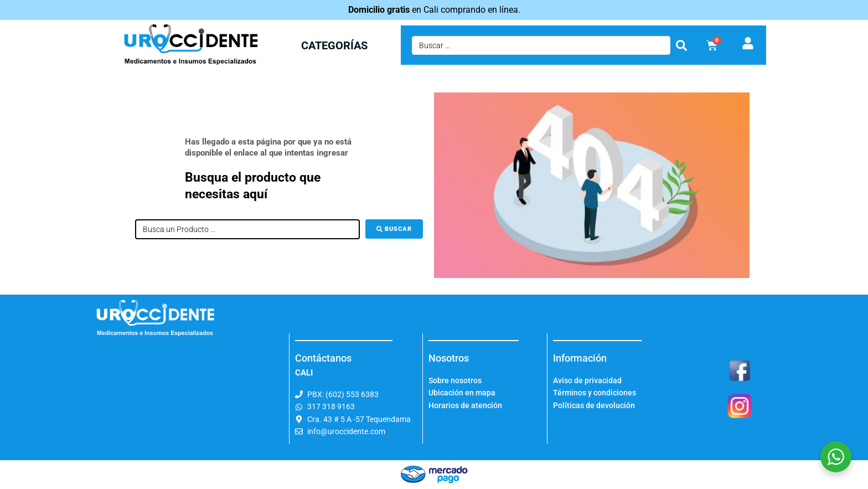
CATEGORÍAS (334, 45)
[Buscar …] (541, 45)
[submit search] (681, 45)
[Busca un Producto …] (247, 229)
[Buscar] (394, 229)
